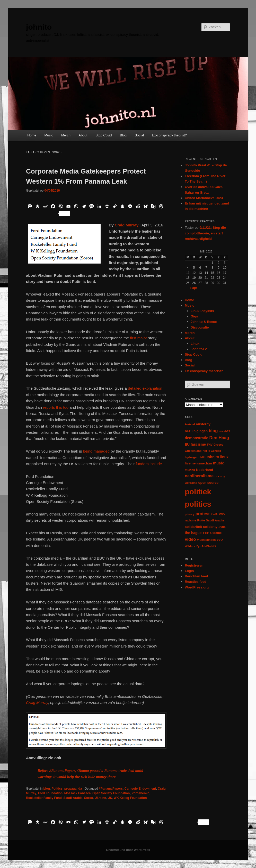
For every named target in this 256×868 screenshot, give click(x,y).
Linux (195, 344)
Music (49, 135)
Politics (57, 789)
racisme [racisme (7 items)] (190, 520)
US (110, 798)
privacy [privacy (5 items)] (189, 514)
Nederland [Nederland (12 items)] (205, 470)
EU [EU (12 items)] (187, 444)
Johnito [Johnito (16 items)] (212, 457)
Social (139, 135)
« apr (193, 288)
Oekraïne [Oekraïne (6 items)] (191, 483)
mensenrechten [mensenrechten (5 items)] (202, 463)
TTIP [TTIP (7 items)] (206, 533)
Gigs (194, 316)
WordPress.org (197, 587)
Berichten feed (196, 576)
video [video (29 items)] (190, 539)
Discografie (200, 327)
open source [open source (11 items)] (209, 483)
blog (46, 789)
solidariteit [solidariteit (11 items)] (193, 527)
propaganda (73, 789)
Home (32, 135)
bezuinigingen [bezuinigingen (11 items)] (196, 431)
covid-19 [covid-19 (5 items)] (224, 431)
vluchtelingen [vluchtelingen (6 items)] (206, 540)
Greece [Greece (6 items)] (218, 445)
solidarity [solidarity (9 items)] (210, 527)
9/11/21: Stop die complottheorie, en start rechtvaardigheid (205, 233)
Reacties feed (196, 582)
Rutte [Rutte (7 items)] (201, 520)
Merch (66, 135)
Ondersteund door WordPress (128, 850)
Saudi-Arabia (73, 798)
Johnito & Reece (204, 322)
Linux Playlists (202, 311)
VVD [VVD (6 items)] (220, 540)
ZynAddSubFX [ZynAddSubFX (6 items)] (206, 546)
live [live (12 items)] (188, 463)
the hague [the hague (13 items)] (193, 533)
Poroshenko (140, 793)
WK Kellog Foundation (130, 798)
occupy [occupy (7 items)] (220, 476)
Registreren (194, 565)
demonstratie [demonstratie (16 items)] (196, 438)
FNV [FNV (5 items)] (210, 445)
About (83, 135)
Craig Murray (37, 703)
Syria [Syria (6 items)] (222, 527)
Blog (123, 135)
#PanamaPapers (111, 789)
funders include (149, 464)
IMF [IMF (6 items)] (202, 457)
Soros (89, 798)
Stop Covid (104, 135)
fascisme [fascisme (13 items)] (198, 444)
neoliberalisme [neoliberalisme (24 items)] (199, 476)
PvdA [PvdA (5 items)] (214, 514)
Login (189, 571)
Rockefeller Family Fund (44, 798)
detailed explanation (145, 388)
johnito (39, 27)
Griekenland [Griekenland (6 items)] (193, 451)
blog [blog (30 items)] (213, 431)
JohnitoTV (199, 349)
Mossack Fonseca (78, 793)
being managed (97, 451)
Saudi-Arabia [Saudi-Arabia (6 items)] (215, 520)
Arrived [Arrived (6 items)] (190, 424)
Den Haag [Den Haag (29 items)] (219, 438)
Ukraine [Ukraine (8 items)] (216, 533)
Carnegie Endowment (140, 789)
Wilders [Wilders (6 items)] (190, 546)
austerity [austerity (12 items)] (203, 424)
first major (139, 338)
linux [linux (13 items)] (224, 457)
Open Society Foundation (111, 793)
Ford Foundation (50, 793)
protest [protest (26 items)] (203, 514)
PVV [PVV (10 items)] (222, 514)
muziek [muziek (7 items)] (190, 470)
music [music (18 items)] (219, 463)
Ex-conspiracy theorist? (169, 135)
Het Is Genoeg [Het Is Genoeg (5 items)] (212, 451)
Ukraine (100, 798)
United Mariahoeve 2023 (204, 198)
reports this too (56, 407)
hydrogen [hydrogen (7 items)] (192, 457)
